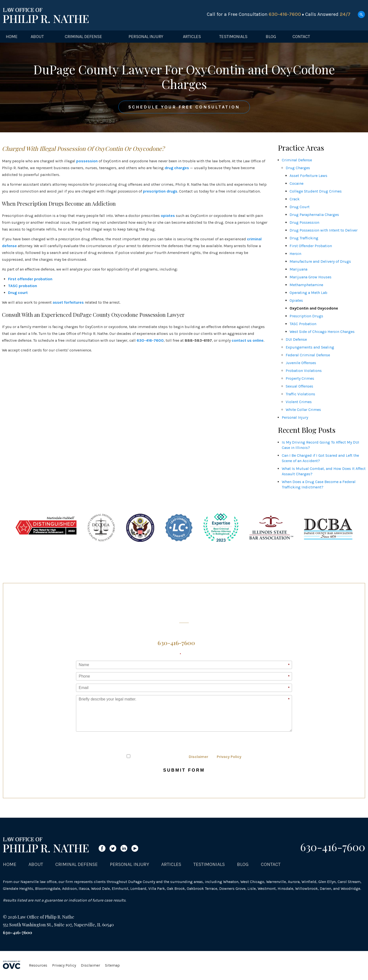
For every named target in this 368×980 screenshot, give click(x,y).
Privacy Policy (229, 757)
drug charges (177, 168)
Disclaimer (198, 757)
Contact (301, 37)
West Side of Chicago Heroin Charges (322, 332)
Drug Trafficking (304, 238)
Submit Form (184, 770)
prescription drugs (160, 191)
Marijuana (298, 269)
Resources (38, 965)
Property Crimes (300, 378)
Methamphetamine (306, 285)
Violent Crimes (299, 402)
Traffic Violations (300, 394)
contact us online (248, 340)
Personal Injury (146, 37)
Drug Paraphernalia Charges (314, 215)
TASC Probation (303, 324)
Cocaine (297, 183)
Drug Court (300, 207)
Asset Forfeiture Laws (308, 176)
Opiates (296, 300)
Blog (271, 37)
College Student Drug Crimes (316, 191)
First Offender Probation (311, 246)
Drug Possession (304, 222)
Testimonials (233, 37)
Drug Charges (298, 168)
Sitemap (112, 965)
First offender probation (30, 279)
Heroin (295, 254)
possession (87, 161)
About (37, 37)
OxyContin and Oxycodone (314, 308)
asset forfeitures (68, 302)
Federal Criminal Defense (308, 355)
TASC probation (23, 286)
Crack (295, 199)
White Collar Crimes (303, 410)
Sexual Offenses (299, 386)
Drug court (18, 293)
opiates (168, 216)
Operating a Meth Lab (308, 293)
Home (12, 37)
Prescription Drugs (306, 316)
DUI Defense (296, 339)
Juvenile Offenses (301, 363)
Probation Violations (304, 371)
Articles (192, 37)
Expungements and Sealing (310, 347)
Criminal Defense (83, 37)
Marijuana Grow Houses (311, 277)
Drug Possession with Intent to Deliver (324, 230)
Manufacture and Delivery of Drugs (320, 261)
